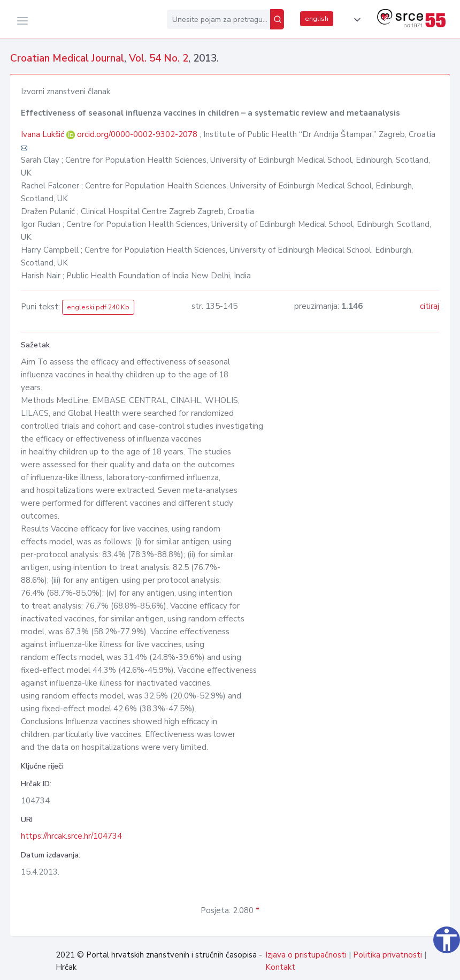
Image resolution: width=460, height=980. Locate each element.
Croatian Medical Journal (67, 58)
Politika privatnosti (388, 955)
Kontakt (280, 967)
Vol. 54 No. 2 (159, 58)
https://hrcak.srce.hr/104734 (71, 836)
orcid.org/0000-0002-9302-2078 (137, 134)
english (317, 19)
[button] (355, 20)
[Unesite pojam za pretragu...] (218, 19)
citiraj (430, 306)
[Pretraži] (277, 19)
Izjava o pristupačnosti (306, 955)
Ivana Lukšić (44, 134)
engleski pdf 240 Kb (98, 307)
